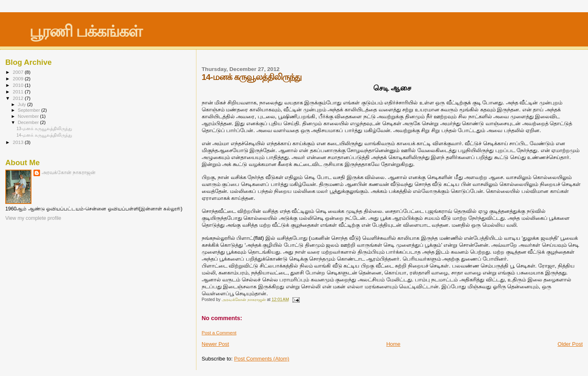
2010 (19, 85)
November (29, 116)
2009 (19, 79)
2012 (19, 98)
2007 (19, 72)
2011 (19, 92)
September (30, 110)
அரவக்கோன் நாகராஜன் (69, 173)
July (23, 104)
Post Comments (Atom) (262, 359)
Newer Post (215, 344)
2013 (19, 142)
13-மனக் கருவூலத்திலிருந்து (44, 128)
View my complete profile (33, 218)
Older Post (570, 344)
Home (393, 344)
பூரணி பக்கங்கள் (86, 31)
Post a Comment (219, 333)
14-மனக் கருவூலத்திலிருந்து (44, 135)
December (29, 122)
